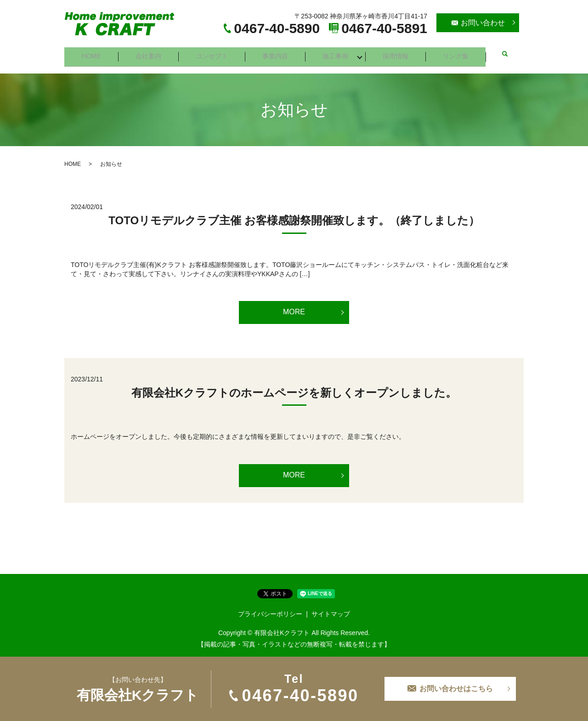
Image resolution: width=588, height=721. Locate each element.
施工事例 (337, 54)
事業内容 (277, 54)
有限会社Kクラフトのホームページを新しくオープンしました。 (294, 388)
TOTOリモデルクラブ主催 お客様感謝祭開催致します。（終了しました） (294, 216)
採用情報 (398, 54)
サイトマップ (331, 609)
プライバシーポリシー (270, 609)
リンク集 (458, 54)
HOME (91, 54)
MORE (294, 307)
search (506, 54)
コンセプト (213, 54)
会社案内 (149, 54)
